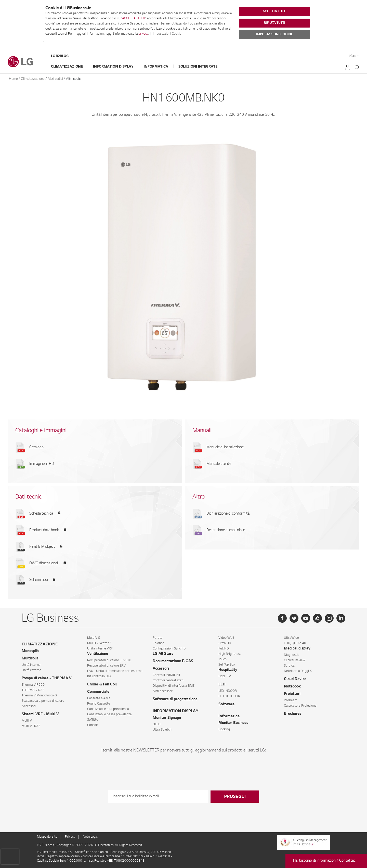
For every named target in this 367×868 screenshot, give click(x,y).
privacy (143, 34)
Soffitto (93, 720)
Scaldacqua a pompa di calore (43, 701)
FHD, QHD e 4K (295, 643)
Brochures (293, 714)
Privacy (70, 837)
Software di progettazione (175, 699)
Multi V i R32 (31, 726)
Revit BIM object (42, 547)
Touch (222, 659)
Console (93, 725)
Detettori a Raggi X (298, 671)
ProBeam (291, 700)
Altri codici (55, 79)
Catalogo (36, 448)
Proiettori (292, 694)
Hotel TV (225, 676)
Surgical (290, 666)
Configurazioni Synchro (169, 649)
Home (13, 79)
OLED (157, 724)
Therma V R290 (33, 685)
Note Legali (91, 837)
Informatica (156, 67)
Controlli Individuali (166, 675)
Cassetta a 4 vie (99, 698)
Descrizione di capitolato (226, 530)
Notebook (292, 687)
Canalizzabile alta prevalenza (108, 709)
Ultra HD (225, 643)
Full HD (224, 649)
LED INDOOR (228, 691)
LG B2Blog (60, 56)
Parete (158, 638)
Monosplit (30, 651)
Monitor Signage (167, 718)
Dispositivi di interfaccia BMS (174, 686)
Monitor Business (233, 723)
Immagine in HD (42, 464)
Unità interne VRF (100, 649)
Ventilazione (98, 654)
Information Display (113, 67)
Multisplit (30, 659)
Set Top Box (227, 665)
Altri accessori (163, 691)
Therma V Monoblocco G (39, 696)
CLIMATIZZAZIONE (40, 644)
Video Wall (226, 638)
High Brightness (230, 654)
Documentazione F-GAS (173, 661)
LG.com (354, 56)
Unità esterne (31, 670)
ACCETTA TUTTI (134, 19)
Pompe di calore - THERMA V (47, 679)
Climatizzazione (67, 67)
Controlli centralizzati (168, 681)
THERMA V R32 (33, 690)
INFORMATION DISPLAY (175, 711)
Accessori (29, 706)
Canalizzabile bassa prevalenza (109, 714)
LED (222, 685)
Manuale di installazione (225, 448)
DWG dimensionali (44, 564)
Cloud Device (295, 679)
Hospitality (228, 670)
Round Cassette (99, 704)
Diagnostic (292, 655)
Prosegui (235, 796)
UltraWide (291, 638)
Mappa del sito (47, 837)
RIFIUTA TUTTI (274, 23)
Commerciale (98, 692)
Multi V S (94, 638)
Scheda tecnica (41, 514)
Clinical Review (295, 660)
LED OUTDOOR (229, 696)
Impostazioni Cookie (167, 34)
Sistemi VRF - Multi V (40, 714)
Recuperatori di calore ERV (106, 666)
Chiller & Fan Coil (102, 685)
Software (226, 705)
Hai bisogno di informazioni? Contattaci (325, 861)
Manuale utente (219, 464)
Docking (224, 730)
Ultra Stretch (162, 730)
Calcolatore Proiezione (300, 706)
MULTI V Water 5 (99, 643)
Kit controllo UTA (99, 676)
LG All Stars (163, 654)
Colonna (159, 643)
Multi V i (28, 721)
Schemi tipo (39, 580)
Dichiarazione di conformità (228, 514)
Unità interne (31, 665)
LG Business (46, 845)
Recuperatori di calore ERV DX (109, 660)
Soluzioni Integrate (198, 67)
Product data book (44, 530)
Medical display (297, 649)
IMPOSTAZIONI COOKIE (274, 34)
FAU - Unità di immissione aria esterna (115, 671)
